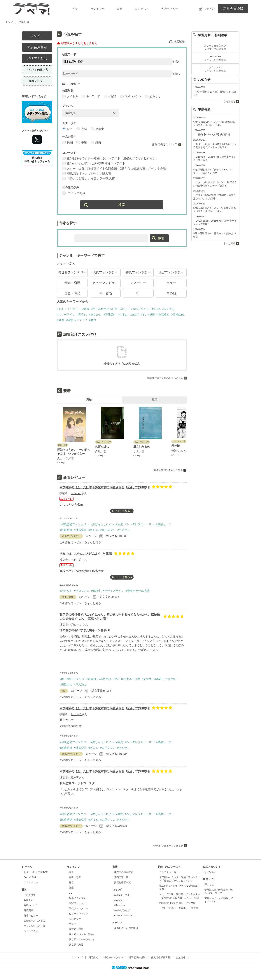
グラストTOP (31, 882)
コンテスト (142, 9)
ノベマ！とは (37, 58)
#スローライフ (66, 315)
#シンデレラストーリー (139, 524)
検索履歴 (177, 42)
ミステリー (138, 283)
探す (75, 9)
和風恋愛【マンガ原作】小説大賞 (87, 173)
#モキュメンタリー (69, 309)
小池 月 (76, 560)
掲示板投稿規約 (137, 957)
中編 (82, 142)
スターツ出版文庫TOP (36, 872)
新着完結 (28, 910)
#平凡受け (110, 315)
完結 (82, 129)
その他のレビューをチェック (168, 846)
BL (138, 293)
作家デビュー (170, 9)
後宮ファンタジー (171, 272)
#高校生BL (178, 315)
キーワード (91, 96)
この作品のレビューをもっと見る (80, 542)
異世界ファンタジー (72, 272)
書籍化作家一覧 (122, 882)
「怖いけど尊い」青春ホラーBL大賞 (89, 178)
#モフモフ (81, 320)
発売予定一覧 (121, 877)
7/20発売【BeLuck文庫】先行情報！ (213, 134)
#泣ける (124, 309)
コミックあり (74, 193)
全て (68, 129)
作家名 (110, 96)
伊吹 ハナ (76, 624)
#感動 (152, 315)
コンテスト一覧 (168, 872)
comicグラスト (122, 895)
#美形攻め (66, 684)
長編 (68, 142)
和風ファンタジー (138, 272)
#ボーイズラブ (75, 679)
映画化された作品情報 (126, 928)
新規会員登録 (233, 9)
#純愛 (69, 320)
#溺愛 (120, 524)
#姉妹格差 (80, 530)
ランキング (98, 9)
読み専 (75, 777)
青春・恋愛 (72, 283)
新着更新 (28, 900)
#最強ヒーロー (165, 524)
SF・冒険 (105, 293)
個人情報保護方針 (161, 957)
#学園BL (159, 679)
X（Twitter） (211, 872)
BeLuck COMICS (123, 916)
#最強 (60, 320)
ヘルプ (79, 957)
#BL (144, 315)
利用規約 (93, 957)
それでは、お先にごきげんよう (80, 554)
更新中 (97, 129)
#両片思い (172, 679)
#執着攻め (163, 315)
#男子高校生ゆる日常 (104, 309)
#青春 (86, 309)
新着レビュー (31, 916)
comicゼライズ (122, 910)
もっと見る (229, 102)
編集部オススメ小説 (34, 921)
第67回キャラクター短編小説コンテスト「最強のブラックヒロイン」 (110, 158)
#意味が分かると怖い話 (146, 309)
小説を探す (30, 895)
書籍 (120, 9)
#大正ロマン (108, 530)
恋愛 (71, 888)
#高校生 (96, 591)
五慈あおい (95, 619)
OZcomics (119, 905)
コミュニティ (31, 931)
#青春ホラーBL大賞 (138, 591)
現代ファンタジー (105, 272)
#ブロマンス (82, 591)
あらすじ (153, 96)
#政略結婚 (66, 530)
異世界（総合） (77, 929)
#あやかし (95, 315)
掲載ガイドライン (113, 957)
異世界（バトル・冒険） (82, 934)
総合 (71, 872)
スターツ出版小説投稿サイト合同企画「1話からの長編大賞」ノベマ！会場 (114, 169)
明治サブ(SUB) (136, 487)
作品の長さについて (164, 144)
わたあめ (76, 714)
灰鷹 (106, 554)
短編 (96, 142)
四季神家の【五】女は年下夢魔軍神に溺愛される (92, 487)
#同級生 (147, 679)
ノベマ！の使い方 (37, 70)
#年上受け (168, 309)
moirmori (76, 493)
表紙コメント (131, 96)
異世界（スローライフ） (82, 939)
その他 (171, 293)
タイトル (70, 96)
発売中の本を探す (124, 872)
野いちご (209, 884)
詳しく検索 (69, 84)
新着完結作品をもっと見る (168, 470)
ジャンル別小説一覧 (34, 926)
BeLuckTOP (30, 877)
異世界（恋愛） (77, 945)
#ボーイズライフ (113, 591)
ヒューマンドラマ (105, 283)
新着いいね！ (31, 905)
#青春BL (82, 315)
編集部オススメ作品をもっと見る (165, 378)
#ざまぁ (123, 315)
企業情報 (181, 957)
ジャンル (68, 106)
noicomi (118, 900)
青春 (71, 882)
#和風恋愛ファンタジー (74, 524)
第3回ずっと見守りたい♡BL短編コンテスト (94, 163)
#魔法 (92, 320)
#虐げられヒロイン (102, 524)
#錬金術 (134, 315)
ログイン (209, 9)
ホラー (171, 283)
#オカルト (66, 591)
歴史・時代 (72, 293)
